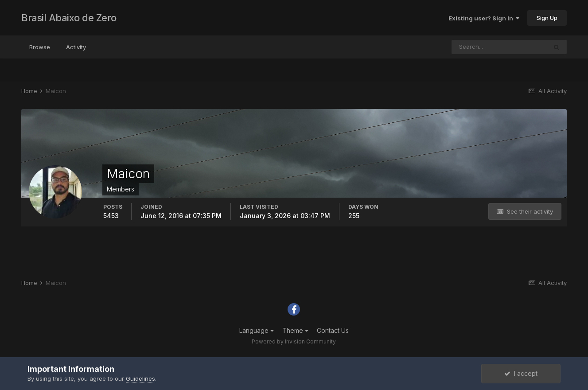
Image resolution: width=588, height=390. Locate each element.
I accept (521, 373)
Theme (295, 330)
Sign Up (547, 18)
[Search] (499, 47)
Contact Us (333, 330)
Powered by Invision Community (294, 341)
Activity (76, 47)
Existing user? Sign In (484, 18)
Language (257, 330)
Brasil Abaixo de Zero (69, 18)
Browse (40, 47)
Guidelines (140, 378)
